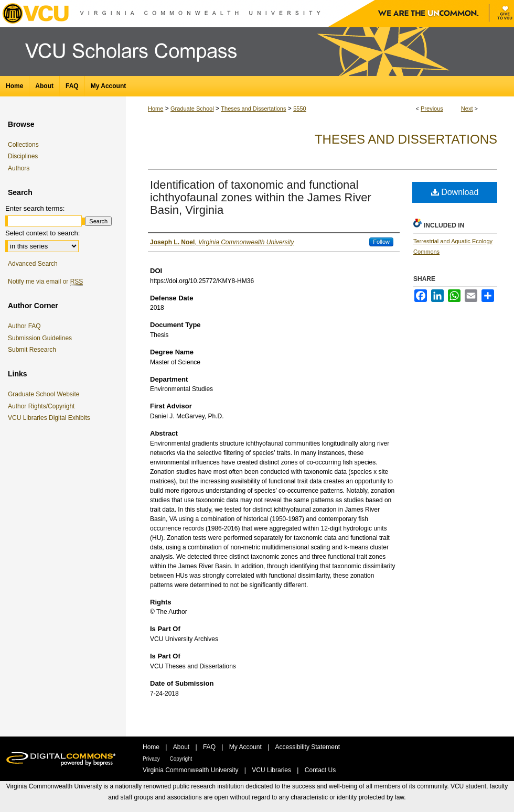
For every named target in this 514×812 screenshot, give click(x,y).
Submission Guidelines (40, 338)
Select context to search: (42, 233)
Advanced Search (33, 264)
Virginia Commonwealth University (191, 770)
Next (467, 109)
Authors (19, 168)
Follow (381, 242)
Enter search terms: (35, 208)
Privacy (152, 759)
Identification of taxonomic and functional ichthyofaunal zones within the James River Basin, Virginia (261, 197)
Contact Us (320, 770)
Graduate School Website (46, 394)
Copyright (181, 759)
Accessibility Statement (308, 747)
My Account (246, 747)
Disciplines (23, 156)
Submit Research (32, 350)
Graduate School (192, 109)
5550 (299, 109)
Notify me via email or (45, 282)
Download (455, 192)
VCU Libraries (272, 770)
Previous (432, 109)
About (182, 747)
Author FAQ (24, 326)
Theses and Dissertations (253, 109)
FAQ (210, 747)
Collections (23, 145)
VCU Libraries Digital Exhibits (51, 418)
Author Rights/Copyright (43, 406)
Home (156, 109)
